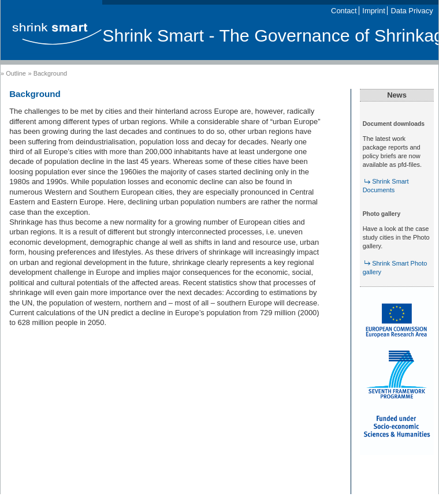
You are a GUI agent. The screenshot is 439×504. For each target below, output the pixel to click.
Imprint (373, 11)
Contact (344, 11)
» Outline (13, 73)
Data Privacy (412, 11)
